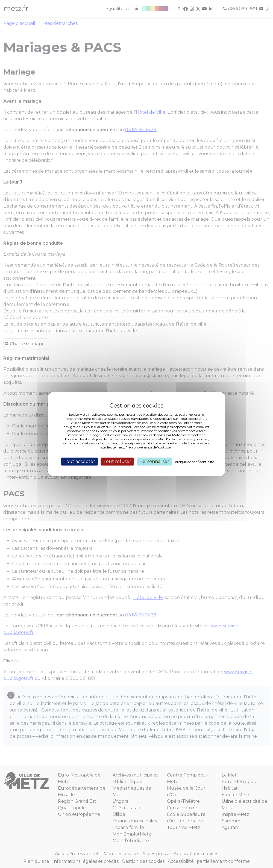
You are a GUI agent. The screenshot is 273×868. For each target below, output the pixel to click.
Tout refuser (117, 461)
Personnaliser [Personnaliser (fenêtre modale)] (154, 461)
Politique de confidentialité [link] (193, 462)
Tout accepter (79, 461)
